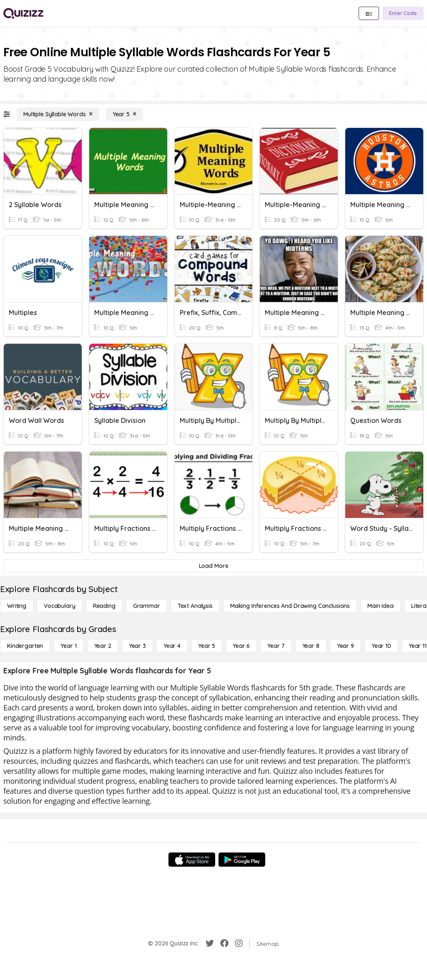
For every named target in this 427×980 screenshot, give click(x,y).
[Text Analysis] (195, 606)
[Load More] (213, 566)
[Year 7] (276, 646)
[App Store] (192, 860)
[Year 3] (137, 646)
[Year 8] (311, 646)
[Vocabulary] (60, 606)
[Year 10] (381, 646)
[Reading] (104, 606)
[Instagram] (239, 943)
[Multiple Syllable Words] (58, 114)
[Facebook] (224, 943)
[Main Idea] (381, 606)
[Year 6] (241, 646)
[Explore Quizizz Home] (23, 13)
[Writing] (17, 606)
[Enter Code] (403, 13)
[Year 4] (172, 646)
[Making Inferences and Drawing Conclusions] (290, 606)
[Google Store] (242, 860)
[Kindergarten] (25, 646)
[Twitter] (210, 943)
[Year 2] (103, 646)
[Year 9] (345, 646)
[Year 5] (124, 114)
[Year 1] (68, 646)
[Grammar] (147, 606)
